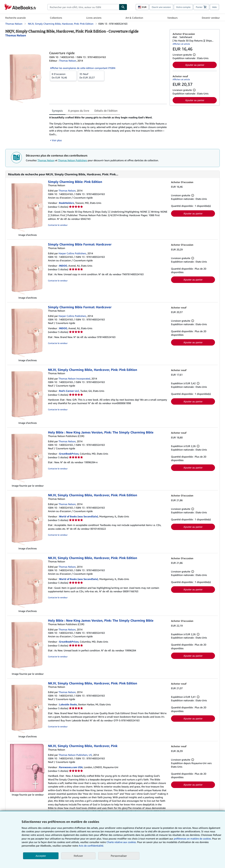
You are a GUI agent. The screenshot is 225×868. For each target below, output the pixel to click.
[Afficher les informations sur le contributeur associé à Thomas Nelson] (16, 35)
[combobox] (83, 7)
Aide (214, 7)
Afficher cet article (181, 44)
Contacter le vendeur (58, 225)
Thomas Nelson (46, 160)
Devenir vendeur (211, 18)
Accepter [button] (41, 856)
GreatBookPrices (69, 454)
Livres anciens (94, 18)
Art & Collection (134, 18)
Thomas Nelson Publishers (73, 160)
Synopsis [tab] (57, 111)
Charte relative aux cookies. (122, 842)
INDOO (63, 266)
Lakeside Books (68, 704)
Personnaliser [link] (119, 856)
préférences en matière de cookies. (193, 839)
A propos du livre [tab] (79, 111)
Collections (56, 18)
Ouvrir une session (161, 7)
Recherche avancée (15, 18)
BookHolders (67, 203)
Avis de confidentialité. (91, 846)
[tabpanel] (108, 129)
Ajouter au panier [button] (195, 65)
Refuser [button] (78, 856)
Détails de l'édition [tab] (106, 111)
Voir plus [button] (57, 140)
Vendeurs (172, 18)
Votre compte (183, 7)
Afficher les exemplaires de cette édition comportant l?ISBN (83, 68)
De (63, 76)
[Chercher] (123, 7)
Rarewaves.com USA (71, 767)
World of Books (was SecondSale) (79, 516)
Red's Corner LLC (69, 391)
